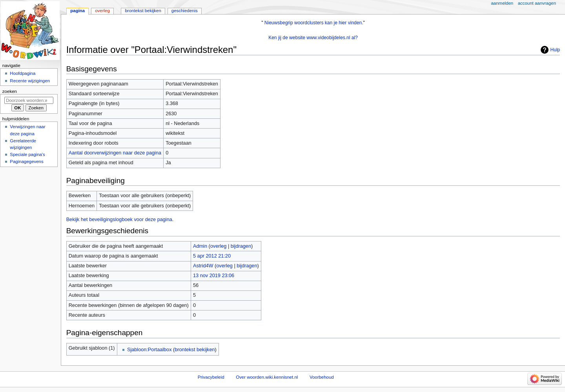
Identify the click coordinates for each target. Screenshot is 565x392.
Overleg (102, 11)
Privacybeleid (211, 377)
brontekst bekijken (195, 350)
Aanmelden (502, 3)
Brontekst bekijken (143, 11)
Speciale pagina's (27, 154)
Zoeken (10, 91)
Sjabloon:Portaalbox (149, 350)
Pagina (77, 11)
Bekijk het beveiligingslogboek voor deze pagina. (120, 220)
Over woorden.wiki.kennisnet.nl (267, 377)
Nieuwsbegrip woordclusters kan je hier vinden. (314, 23)
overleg (219, 246)
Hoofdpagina (23, 73)
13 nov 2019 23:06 (214, 276)
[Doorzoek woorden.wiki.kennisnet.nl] (29, 100)
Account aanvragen (537, 3)
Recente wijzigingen (30, 81)
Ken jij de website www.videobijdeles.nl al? (313, 38)
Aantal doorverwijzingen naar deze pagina (115, 153)
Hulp (555, 50)
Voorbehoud (322, 377)
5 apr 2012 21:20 (212, 256)
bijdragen (241, 246)
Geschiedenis (185, 11)
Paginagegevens (26, 162)
